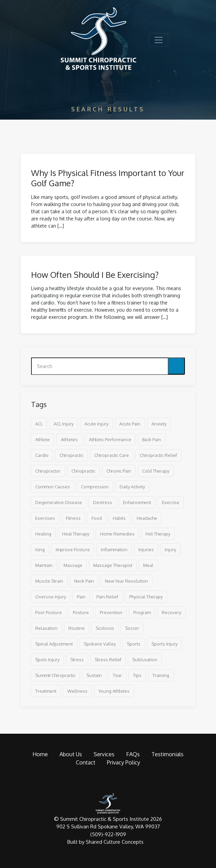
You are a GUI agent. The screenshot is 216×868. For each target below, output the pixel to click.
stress (77, 660)
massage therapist (113, 565)
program (142, 612)
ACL (39, 424)
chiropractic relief (158, 455)
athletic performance (110, 439)
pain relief (107, 597)
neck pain (84, 581)
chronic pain (119, 471)
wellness (77, 691)
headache (147, 518)
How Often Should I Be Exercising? (95, 275)
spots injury (47, 660)
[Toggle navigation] (159, 40)
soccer (132, 628)
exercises (45, 518)
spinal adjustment (54, 644)
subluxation (145, 660)
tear (117, 675)
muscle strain (49, 581)
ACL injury (64, 424)
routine (77, 628)
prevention (111, 612)
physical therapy (146, 597)
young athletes (114, 691)
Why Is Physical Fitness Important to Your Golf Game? (108, 178)
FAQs (133, 754)
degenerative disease (59, 502)
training (161, 675)
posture (81, 612)
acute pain (130, 424)
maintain (44, 565)
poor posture (49, 612)
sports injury (164, 644)
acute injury (96, 424)
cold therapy (156, 471)
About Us (71, 754)
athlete (43, 439)
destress (103, 502)
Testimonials (167, 754)
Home (40, 754)
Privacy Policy (124, 762)
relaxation (46, 628)
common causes (53, 487)
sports (134, 644)
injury (170, 550)
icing (40, 550)
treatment (46, 691)
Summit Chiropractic (55, 675)
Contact (86, 762)
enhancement (137, 502)
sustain (94, 675)
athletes (69, 439)
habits (119, 518)
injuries (146, 550)
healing (43, 534)
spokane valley (100, 644)
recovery (171, 612)
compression (95, 487)
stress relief (108, 660)
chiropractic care (112, 455)
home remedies (117, 534)
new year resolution (126, 581)
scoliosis (105, 628)
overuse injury (51, 597)
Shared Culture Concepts (115, 842)
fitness (73, 518)
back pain (152, 439)
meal (148, 565)
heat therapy (76, 534)
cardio (42, 455)
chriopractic (83, 471)
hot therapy (158, 534)
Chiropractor (48, 471)
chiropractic (71, 455)
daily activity (132, 487)
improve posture (73, 550)
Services (104, 754)
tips (137, 675)
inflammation (114, 550)
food (97, 518)
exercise (171, 502)
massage (73, 565)
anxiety (159, 424)
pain (81, 597)
